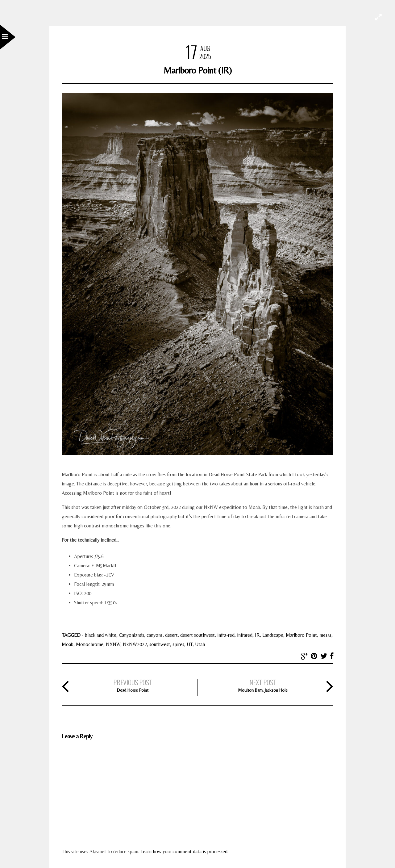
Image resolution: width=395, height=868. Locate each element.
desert (171, 635)
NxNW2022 (135, 644)
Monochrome (90, 644)
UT (190, 644)
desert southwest (197, 635)
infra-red (226, 635)
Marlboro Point (301, 635)
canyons (155, 635)
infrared (245, 635)
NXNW (113, 644)
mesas (325, 635)
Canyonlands (131, 635)
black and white (101, 635)
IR (257, 635)
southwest (160, 644)
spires (178, 644)
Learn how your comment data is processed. (184, 851)
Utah (200, 644)
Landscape (273, 635)
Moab (68, 644)
